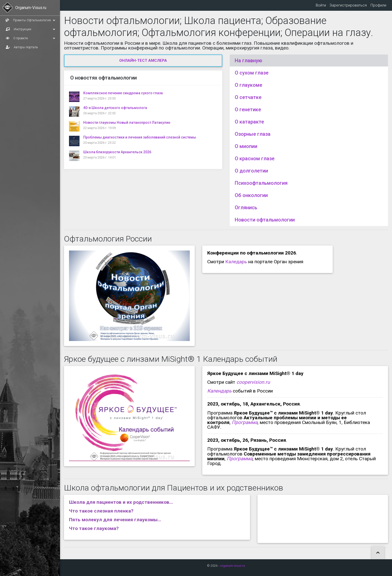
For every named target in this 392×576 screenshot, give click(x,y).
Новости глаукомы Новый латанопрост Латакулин (127, 126)
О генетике (248, 113)
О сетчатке (248, 101)
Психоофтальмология (261, 187)
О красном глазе (255, 162)
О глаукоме (248, 89)
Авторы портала (22, 47)
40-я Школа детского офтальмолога (115, 112)
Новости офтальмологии (265, 224)
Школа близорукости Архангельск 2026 (117, 156)
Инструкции (30, 29)
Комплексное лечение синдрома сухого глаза (123, 97)
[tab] (157, 506)
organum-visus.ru (232, 566)
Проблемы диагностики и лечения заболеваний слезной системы (140, 141)
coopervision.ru (253, 386)
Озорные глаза (253, 138)
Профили (378, 7)
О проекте (30, 38)
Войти (320, 7)
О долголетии (251, 175)
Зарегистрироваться (348, 7)
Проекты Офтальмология (30, 20)
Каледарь (236, 266)
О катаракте (249, 126)
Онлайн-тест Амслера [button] (143, 64)
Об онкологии (251, 199)
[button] (378, 553)
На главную (248, 64)
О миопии (246, 150)
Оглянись (246, 211)
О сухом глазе (252, 77)
